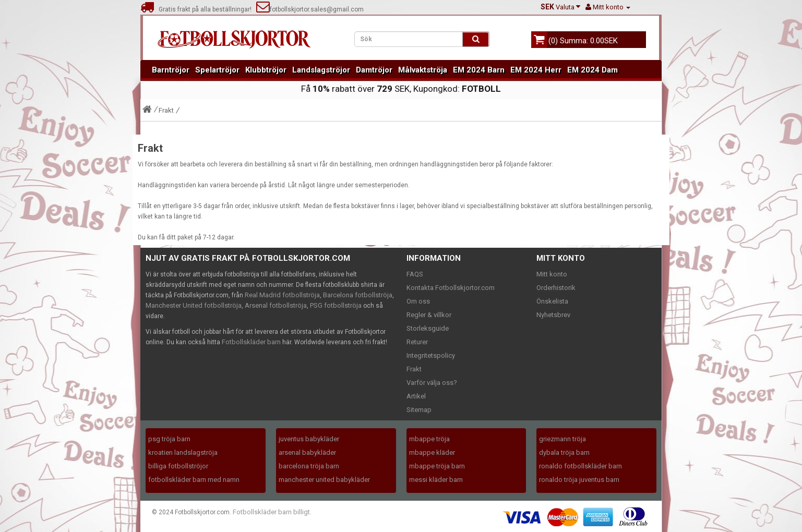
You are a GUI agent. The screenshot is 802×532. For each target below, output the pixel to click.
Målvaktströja (423, 70)
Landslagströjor (321, 70)
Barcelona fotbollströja (358, 295)
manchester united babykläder (324, 480)
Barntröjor (171, 70)
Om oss (418, 301)
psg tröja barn (169, 439)
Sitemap (419, 410)
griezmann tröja (562, 439)
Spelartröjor (217, 70)
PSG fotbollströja (336, 305)
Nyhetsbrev (553, 315)
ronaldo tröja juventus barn (579, 480)
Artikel (416, 396)
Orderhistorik (556, 288)
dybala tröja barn (564, 452)
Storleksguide (428, 328)
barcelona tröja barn (309, 466)
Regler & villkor (429, 315)
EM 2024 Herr (536, 70)
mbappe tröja (429, 439)
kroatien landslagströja (183, 452)
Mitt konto (552, 274)
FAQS (415, 274)
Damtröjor (374, 70)
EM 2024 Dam (592, 70)
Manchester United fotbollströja (194, 305)
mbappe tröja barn (437, 466)
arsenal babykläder (307, 452)
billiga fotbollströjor (178, 466)
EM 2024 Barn (479, 70)
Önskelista (552, 301)
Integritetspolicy (431, 355)
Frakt (166, 110)
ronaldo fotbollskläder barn (580, 466)
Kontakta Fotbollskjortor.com (451, 288)
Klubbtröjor (266, 70)
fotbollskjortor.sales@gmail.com (310, 9)
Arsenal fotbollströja (276, 305)
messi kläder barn (436, 480)
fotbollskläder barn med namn (194, 480)
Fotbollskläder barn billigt (271, 512)
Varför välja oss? (432, 383)
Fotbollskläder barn (251, 342)
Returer (417, 342)
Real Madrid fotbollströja (282, 295)
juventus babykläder (309, 439)
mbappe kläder (432, 452)
